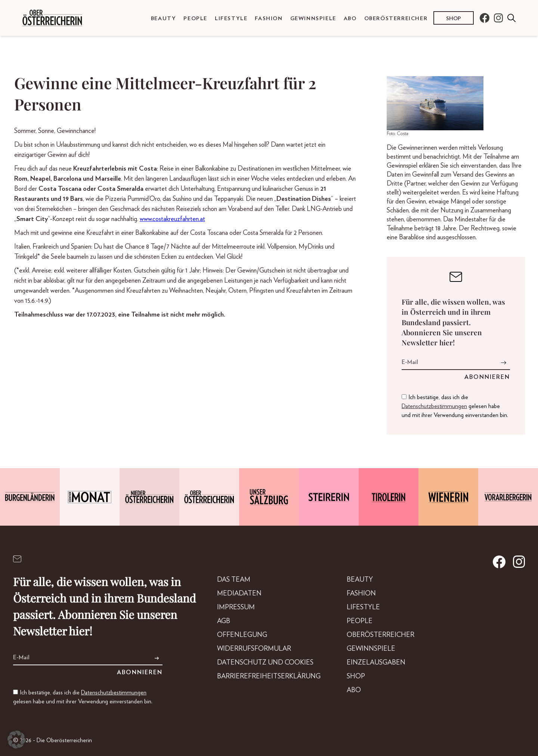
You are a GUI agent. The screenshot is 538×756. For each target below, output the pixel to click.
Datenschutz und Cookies (265, 663)
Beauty (164, 18)
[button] (16, 740)
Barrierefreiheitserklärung (269, 676)
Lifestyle (231, 18)
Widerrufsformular (254, 649)
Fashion (269, 18)
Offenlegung (242, 635)
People (195, 18)
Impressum (236, 607)
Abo (350, 18)
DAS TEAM (234, 580)
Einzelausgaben (376, 663)
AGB (224, 621)
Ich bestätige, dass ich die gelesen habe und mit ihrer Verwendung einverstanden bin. (455, 406)
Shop (454, 18)
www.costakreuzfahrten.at (172, 219)
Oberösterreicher (396, 18)
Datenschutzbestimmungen (434, 406)
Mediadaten (239, 594)
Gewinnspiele (313, 18)
